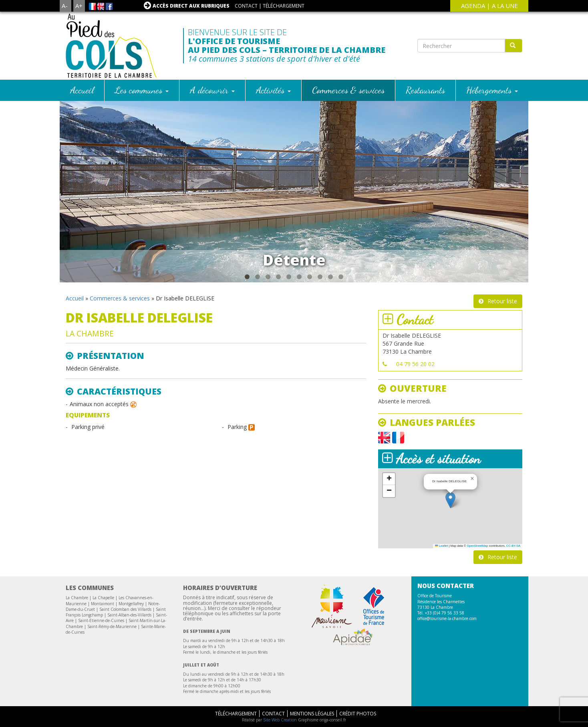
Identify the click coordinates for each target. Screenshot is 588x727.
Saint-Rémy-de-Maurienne (112, 626)
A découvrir (212, 90)
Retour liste (502, 301)
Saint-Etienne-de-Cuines (101, 620)
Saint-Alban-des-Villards (129, 615)
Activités (273, 90)
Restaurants (425, 90)
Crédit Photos (358, 714)
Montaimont (103, 604)
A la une (505, 6)
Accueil (82, 90)
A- (65, 6)
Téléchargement (284, 6)
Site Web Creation (280, 720)
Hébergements (492, 90)
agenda (473, 6)
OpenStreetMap (477, 546)
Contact (246, 6)
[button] (450, 500)
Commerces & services (348, 90)
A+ (79, 6)
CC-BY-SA (513, 546)
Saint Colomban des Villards (125, 609)
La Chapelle (103, 598)
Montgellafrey (131, 604)
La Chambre (77, 598)
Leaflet (441, 546)
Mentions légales (312, 714)
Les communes (142, 90)
